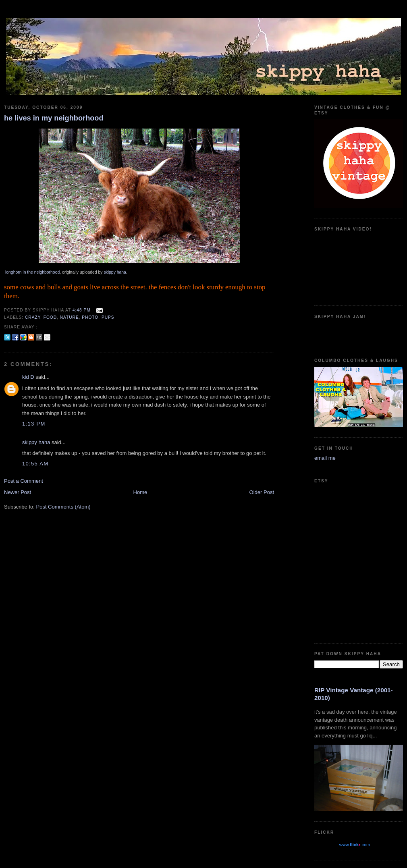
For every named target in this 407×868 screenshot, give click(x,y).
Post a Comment (24, 481)
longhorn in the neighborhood (32, 272)
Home (140, 492)
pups (108, 317)
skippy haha (115, 272)
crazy (33, 317)
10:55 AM (35, 464)
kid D (28, 377)
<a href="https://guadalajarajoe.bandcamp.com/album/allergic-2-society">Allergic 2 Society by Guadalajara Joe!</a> (359, 331)
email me (325, 458)
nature (70, 317)
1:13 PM (34, 424)
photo (90, 317)
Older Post (262, 492)
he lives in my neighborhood (54, 118)
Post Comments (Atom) (63, 507)
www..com (355, 845)
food (50, 317)
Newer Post (18, 492)
